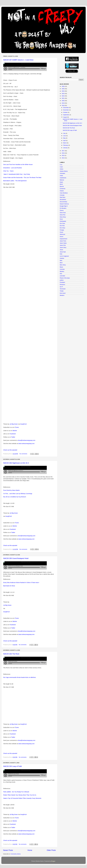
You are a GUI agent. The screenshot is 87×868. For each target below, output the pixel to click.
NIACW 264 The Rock (11, 654)
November (66, 110)
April (65, 141)
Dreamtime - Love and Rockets (13, 168)
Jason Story (63, 247)
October (66, 112)
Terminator (63, 289)
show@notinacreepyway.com (27, 440)
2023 (63, 94)
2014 (63, 158)
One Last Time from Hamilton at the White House (18, 164)
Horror (62, 237)
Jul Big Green (14, 424)
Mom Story (63, 265)
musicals (62, 269)
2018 (63, 105)
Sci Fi (61, 287)
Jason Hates (63, 243)
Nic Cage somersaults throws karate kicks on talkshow (19, 677)
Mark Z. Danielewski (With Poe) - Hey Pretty (17, 174)
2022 (63, 96)
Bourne (62, 186)
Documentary (63, 202)
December (66, 108)
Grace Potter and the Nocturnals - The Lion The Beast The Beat (22, 178)
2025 (63, 89)
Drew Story (63, 217)
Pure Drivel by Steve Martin (11, 490)
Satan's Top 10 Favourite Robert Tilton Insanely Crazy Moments (22, 798)
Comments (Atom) (16, 854)
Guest (61, 232)
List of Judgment (64, 256)
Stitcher (15, 431)
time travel (63, 293)
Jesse (61, 250)
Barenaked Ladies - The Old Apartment (15, 181)
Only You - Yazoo (8, 171)
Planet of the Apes (65, 278)
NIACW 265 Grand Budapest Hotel (16, 558)
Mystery (62, 271)
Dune (61, 219)
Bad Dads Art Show (9, 586)
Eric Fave (62, 223)
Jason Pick (63, 245)
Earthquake (63, 221)
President (62, 282)
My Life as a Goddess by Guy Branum (15, 497)
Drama (62, 210)
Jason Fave (63, 241)
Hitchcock (62, 234)
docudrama (63, 199)
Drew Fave (63, 213)
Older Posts (51, 850)
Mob (61, 260)
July (64, 133)
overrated (62, 276)
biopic (61, 182)
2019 (63, 103)
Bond (61, 184)
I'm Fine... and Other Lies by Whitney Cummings (18, 494)
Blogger (53, 861)
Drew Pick (63, 215)
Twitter (13, 437)
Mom (61, 263)
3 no (61, 165)
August (65, 117)
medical (62, 258)
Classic (62, 191)
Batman (62, 180)
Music (61, 267)
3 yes (61, 167)
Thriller (62, 291)
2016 (63, 153)
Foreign (62, 230)
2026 (63, 86)
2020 (63, 101)
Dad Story (63, 197)
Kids (61, 254)
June (65, 136)
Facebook (13, 434)
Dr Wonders (63, 208)
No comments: (24, 454)
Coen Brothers (64, 193)
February (66, 145)
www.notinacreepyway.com (26, 444)
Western (62, 295)
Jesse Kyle (63, 252)
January (66, 148)
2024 (63, 91)
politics (62, 280)
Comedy (62, 195)
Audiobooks (63, 178)
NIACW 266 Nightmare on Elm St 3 (16, 463)
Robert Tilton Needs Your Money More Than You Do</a (20, 795)
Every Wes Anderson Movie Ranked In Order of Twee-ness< (21, 583)
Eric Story (62, 228)
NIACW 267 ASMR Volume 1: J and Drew (18, 60)
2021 (63, 98)
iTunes (17, 427)
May (64, 138)
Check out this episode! (10, 450)
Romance (62, 285)
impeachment (63, 239)
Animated (62, 173)
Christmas (63, 189)
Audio (61, 176)
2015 (63, 155)
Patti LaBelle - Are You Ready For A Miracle (16, 792)
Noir (61, 274)
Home (30, 850)
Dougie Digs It (64, 206)
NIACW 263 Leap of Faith (13, 766)
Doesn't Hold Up (64, 204)
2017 (63, 151)
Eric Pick (62, 226)
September (66, 115)
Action (62, 169)
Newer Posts (8, 850)
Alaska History (64, 171)
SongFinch (23, 424)
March (65, 143)
